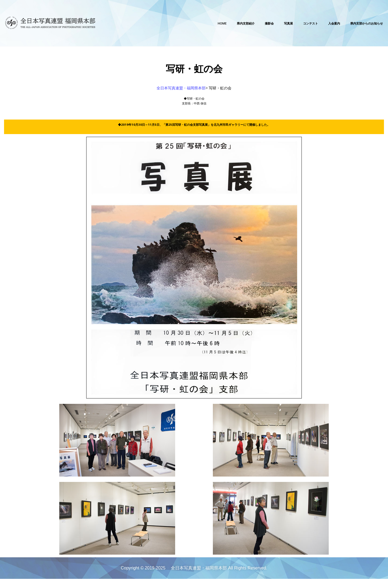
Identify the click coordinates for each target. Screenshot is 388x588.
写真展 (259, 23)
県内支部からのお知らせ (359, 23)
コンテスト (287, 23)
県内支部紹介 (207, 23)
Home (177, 23)
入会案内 (317, 23)
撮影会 (236, 23)
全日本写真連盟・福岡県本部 (181, 89)
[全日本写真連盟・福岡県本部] (53, 23)
